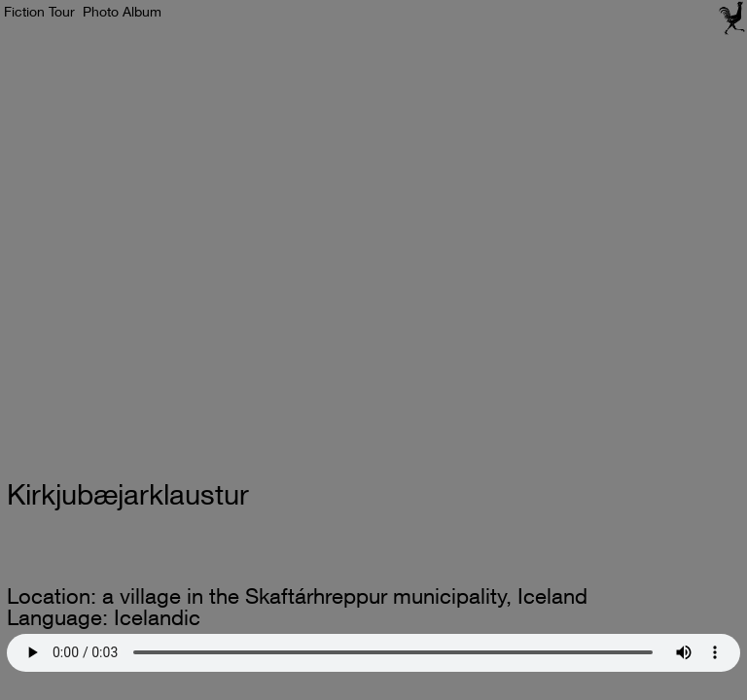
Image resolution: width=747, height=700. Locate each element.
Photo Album (122, 11)
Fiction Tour (39, 11)
